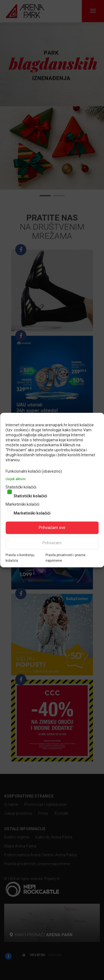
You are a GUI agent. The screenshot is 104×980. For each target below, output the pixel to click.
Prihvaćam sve (52, 528)
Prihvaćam (52, 543)
